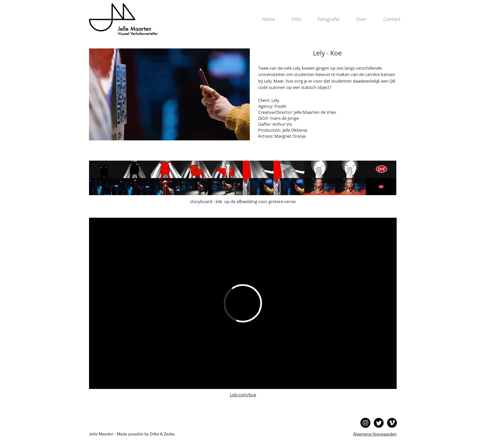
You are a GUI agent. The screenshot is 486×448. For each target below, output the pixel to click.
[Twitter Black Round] (379, 423)
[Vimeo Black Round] (392, 423)
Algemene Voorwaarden (375, 434)
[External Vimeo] (243, 303)
